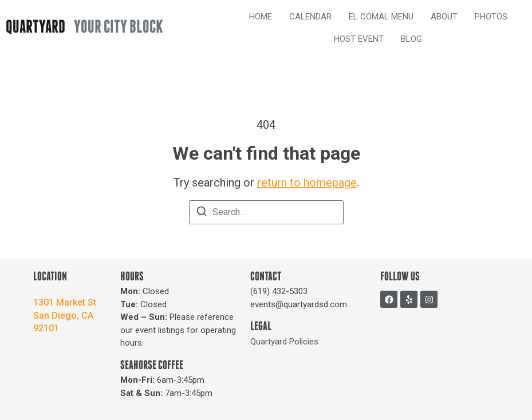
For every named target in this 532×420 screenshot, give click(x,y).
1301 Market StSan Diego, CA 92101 (65, 315)
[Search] (202, 213)
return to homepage (307, 183)
